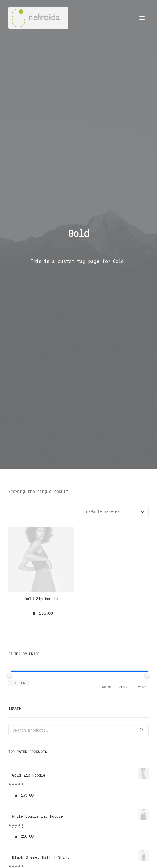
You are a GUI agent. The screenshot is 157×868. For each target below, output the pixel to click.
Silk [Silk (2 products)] (48, 722)
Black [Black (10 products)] (15, 714)
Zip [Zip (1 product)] (82, 722)
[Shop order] (115, 153)
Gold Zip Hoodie (41, 239)
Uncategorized (27, 634)
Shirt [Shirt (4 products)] (33, 722)
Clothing (22, 655)
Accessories (25, 662)
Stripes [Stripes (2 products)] (66, 722)
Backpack (21, 669)
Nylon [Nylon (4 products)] (119, 714)
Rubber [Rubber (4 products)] (16, 722)
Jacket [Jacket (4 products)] (82, 714)
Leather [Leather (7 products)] (101, 714)
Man (16, 641)
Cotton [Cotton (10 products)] (33, 714)
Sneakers (22, 675)
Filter (19, 323)
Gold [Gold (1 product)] (66, 714)
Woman (18, 648)
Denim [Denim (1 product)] (50, 714)
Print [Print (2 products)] (135, 714)
